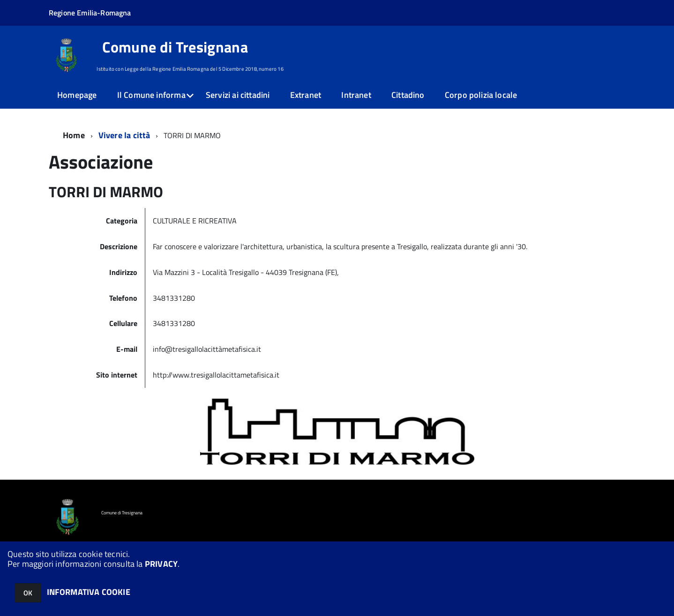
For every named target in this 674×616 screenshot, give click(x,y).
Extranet (306, 95)
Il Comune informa (151, 95)
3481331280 (175, 298)
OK (28, 593)
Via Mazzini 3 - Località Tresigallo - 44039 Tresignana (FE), (246, 272)
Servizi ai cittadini (238, 95)
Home (74, 135)
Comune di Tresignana (175, 47)
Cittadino (408, 95)
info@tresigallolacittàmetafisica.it (207, 349)
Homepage (77, 95)
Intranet (356, 95)
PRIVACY (161, 564)
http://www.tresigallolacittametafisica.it (216, 375)
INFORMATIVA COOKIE (89, 592)
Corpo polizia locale (481, 95)
